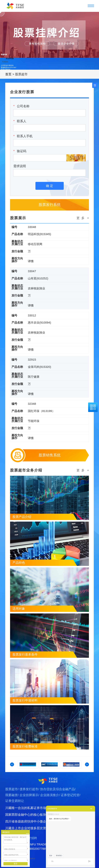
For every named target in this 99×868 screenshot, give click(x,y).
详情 (32, 263)
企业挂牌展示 (29, 803)
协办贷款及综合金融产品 (57, 797)
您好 (51, 856)
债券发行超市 (29, 797)
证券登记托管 (70, 803)
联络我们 (59, 856)
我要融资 (12, 803)
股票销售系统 (50, 463)
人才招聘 (31, 846)
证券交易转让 (15, 809)
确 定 (49, 186)
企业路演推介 (50, 803)
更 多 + (83, 218)
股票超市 (12, 797)
